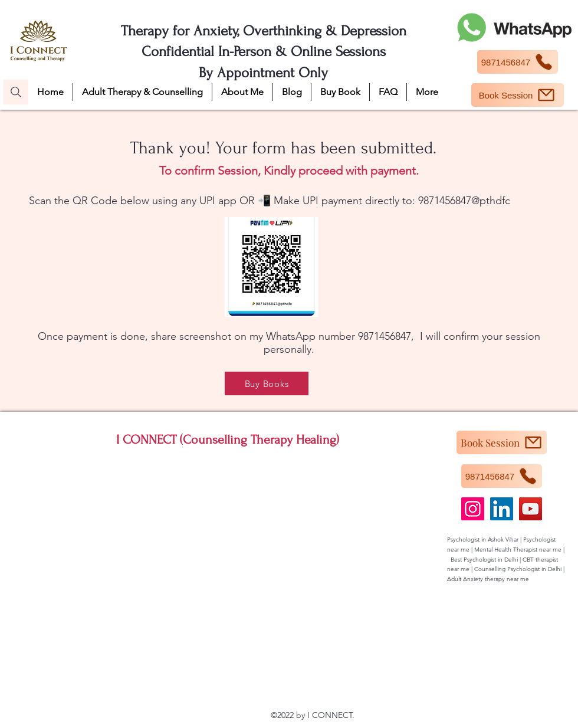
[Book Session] (518, 95)
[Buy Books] (267, 383)
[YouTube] (531, 509)
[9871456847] (518, 62)
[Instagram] (473, 509)
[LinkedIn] (502, 509)
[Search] (16, 92)
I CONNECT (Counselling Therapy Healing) (228, 440)
